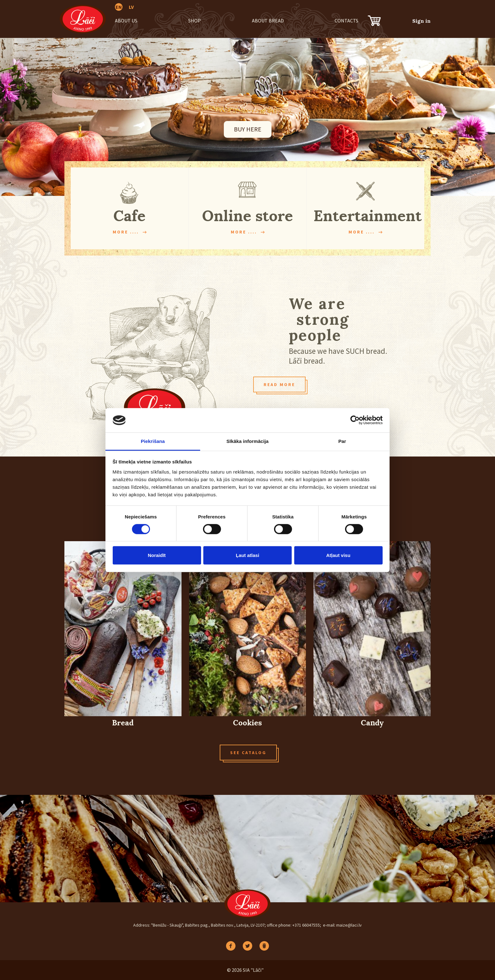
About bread (268, 21)
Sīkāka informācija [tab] (247, 441)
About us (126, 21)
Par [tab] (342, 441)
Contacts (346, 21)
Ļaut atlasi (247, 555)
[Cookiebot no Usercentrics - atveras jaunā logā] (355, 420)
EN (119, 7)
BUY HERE (248, 129)
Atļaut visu (338, 555)
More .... (126, 232)
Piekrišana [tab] (153, 441)
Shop (194, 21)
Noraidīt (157, 555)
